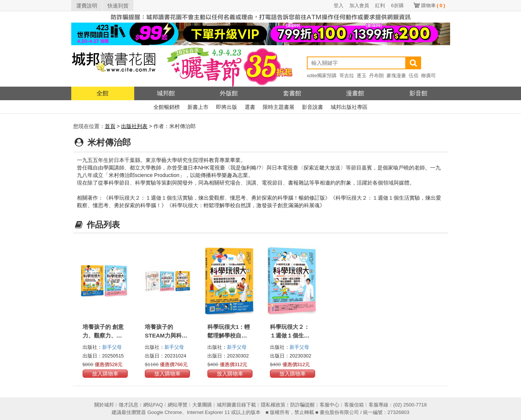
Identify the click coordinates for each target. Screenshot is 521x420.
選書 (250, 107)
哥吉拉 (347, 76)
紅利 (380, 5)
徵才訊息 (129, 405)
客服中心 (329, 405)
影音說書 (313, 107)
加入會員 (359, 5)
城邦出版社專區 (349, 107)
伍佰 (414, 76)
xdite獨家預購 (322, 76)
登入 (339, 5)
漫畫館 (355, 93)
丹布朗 (376, 76)
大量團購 (202, 405)
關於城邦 (104, 405)
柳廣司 (428, 76)
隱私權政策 (273, 405)
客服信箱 (354, 405)
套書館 (292, 93)
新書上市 (198, 107)
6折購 (397, 5)
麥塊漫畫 (396, 76)
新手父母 (112, 347)
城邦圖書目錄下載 (236, 405)
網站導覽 (178, 405)
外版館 (229, 93)
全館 (103, 93)
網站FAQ (153, 405)
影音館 (418, 93)
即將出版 (227, 107)
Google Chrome (165, 412)
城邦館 (166, 93)
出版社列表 (134, 126)
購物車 (433, 5)
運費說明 (87, 6)
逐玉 (362, 76)
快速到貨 (118, 6)
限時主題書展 (279, 107)
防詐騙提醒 (303, 405)
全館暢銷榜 (167, 107)
